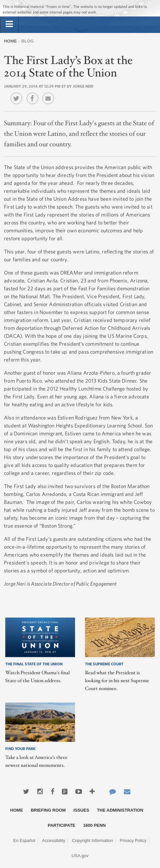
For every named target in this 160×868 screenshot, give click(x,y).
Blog (28, 41)
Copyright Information (93, 840)
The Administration (120, 810)
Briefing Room (48, 810)
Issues (81, 810)
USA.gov (80, 856)
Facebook (34, 94)
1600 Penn (94, 825)
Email (50, 94)
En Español (24, 840)
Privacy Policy (133, 840)
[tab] (9, 24)
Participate (62, 825)
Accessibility (53, 840)
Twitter (18, 94)
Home (10, 41)
